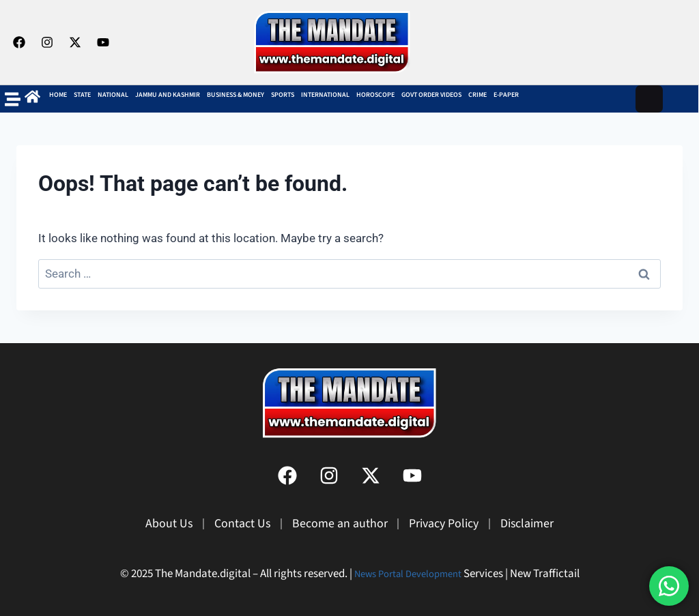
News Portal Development (408, 574)
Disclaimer (549, 524)
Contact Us (228, 524)
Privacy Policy (452, 524)
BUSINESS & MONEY (236, 95)
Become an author (336, 524)
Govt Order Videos (431, 95)
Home (58, 95)
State (82, 95)
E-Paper (506, 95)
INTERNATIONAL (325, 95)
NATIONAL (113, 95)
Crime (477, 95)
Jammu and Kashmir (168, 95)
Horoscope (375, 95)
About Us (146, 524)
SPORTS (283, 95)
